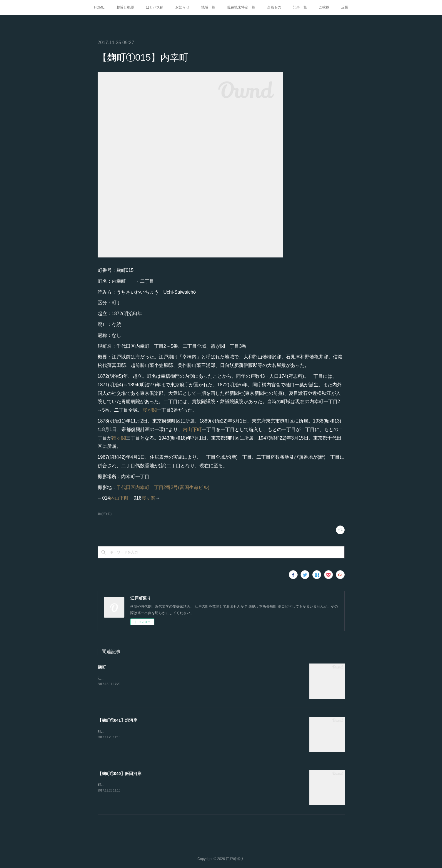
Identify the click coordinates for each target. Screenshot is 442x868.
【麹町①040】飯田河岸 (120, 774)
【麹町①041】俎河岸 (117, 720)
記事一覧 (300, 7)
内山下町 (192, 429)
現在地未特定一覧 (241, 7)
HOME (99, 7)
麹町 (102, 667)
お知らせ (182, 7)
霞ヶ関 (119, 438)
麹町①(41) (105, 514)
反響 (345, 7)
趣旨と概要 (125, 7)
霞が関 (150, 410)
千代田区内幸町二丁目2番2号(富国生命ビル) (163, 487)
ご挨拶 (324, 7)
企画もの (274, 7)
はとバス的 (155, 7)
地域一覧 (208, 7)
